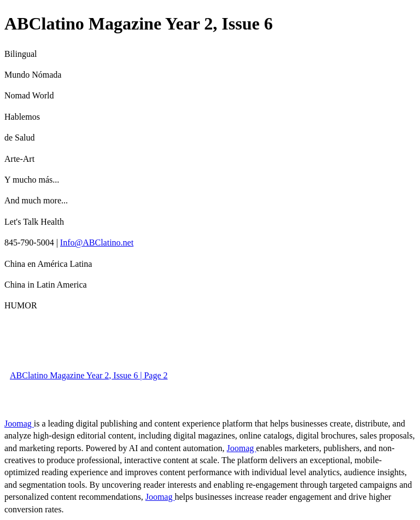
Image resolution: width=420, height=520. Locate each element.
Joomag (19, 423)
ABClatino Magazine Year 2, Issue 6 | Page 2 (89, 375)
